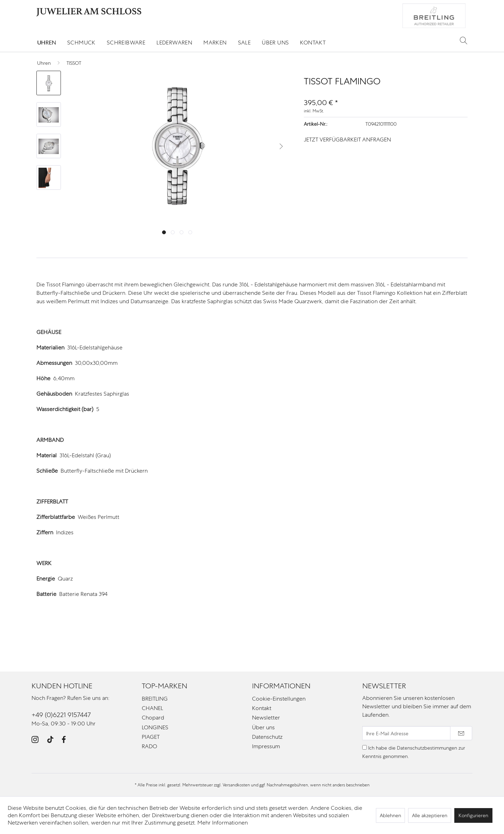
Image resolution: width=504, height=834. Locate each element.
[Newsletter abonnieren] (461, 733)
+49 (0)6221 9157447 (61, 715)
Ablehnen (390, 815)
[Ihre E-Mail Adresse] (406, 733)
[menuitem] (47, 43)
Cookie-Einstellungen (279, 699)
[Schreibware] (126, 43)
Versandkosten (236, 785)
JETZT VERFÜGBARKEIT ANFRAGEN (347, 140)
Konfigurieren (473, 815)
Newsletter (266, 718)
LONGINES (155, 727)
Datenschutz (267, 737)
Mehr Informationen (223, 823)
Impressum (266, 746)
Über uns (263, 727)
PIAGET (151, 737)
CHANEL (152, 708)
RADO (149, 746)
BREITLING (155, 699)
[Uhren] (47, 43)
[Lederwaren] (174, 43)
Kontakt (262, 708)
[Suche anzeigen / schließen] (464, 40)
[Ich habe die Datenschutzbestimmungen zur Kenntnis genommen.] (365, 747)
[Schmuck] (81, 43)
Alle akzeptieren (430, 815)
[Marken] (215, 43)
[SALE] (244, 43)
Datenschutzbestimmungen (427, 748)
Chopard (153, 718)
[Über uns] (275, 43)
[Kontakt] (313, 43)
